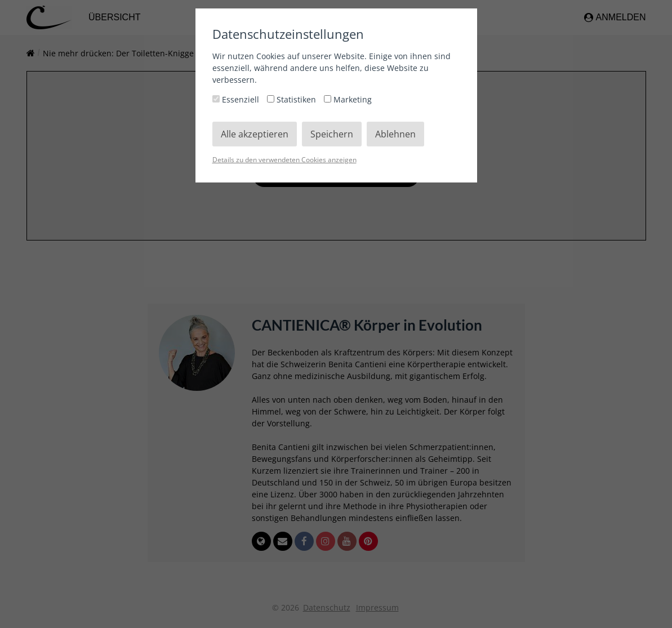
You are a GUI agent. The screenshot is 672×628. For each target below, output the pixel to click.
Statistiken (293, 99)
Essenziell (237, 99)
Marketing (348, 99)
